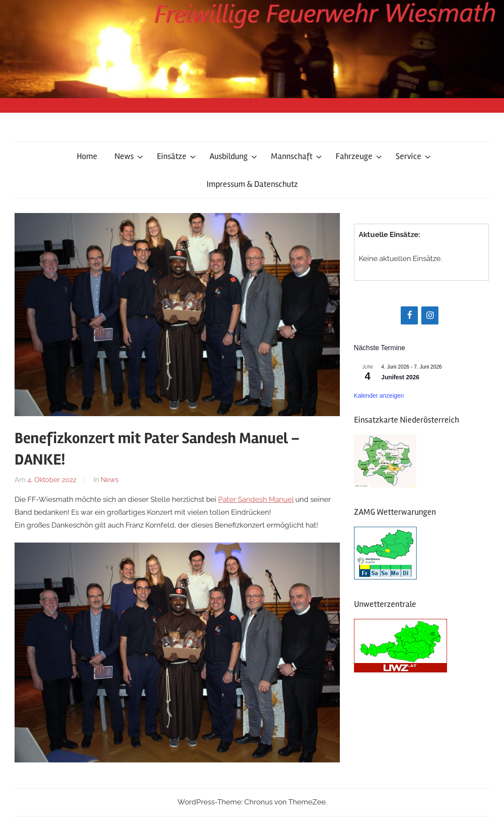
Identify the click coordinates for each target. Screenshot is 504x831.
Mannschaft (296, 156)
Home (87, 156)
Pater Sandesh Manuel (256, 499)
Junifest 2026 (400, 377)
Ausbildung (233, 156)
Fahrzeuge (359, 156)
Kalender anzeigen (379, 396)
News (129, 156)
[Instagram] (430, 315)
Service (413, 156)
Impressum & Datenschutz (252, 184)
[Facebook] (409, 315)
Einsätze (176, 156)
